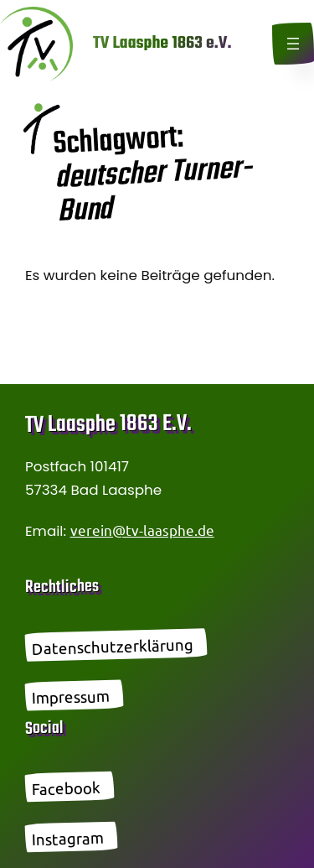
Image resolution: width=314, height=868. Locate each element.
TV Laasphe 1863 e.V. (162, 43)
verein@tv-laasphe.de (142, 530)
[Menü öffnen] (293, 44)
